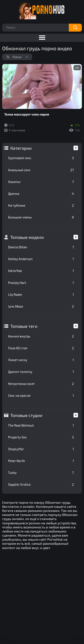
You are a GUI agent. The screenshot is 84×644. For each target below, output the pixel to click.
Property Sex (41, 437)
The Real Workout (41, 425)
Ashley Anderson (41, 259)
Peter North (41, 461)
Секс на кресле (41, 395)
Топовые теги (24, 326)
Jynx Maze (41, 306)
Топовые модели (27, 237)
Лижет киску (41, 360)
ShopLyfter (41, 449)
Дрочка (41, 194)
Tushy (41, 473)
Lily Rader (41, 295)
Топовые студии (26, 415)
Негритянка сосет (41, 384)
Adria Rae (41, 271)
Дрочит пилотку (41, 372)
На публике (41, 205)
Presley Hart (41, 283)
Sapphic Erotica (41, 484)
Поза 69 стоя (41, 348)
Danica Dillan (41, 247)
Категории (21, 148)
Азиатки (41, 182)
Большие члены (41, 217)
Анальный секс (41, 170)
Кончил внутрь (41, 336)
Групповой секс (41, 158)
